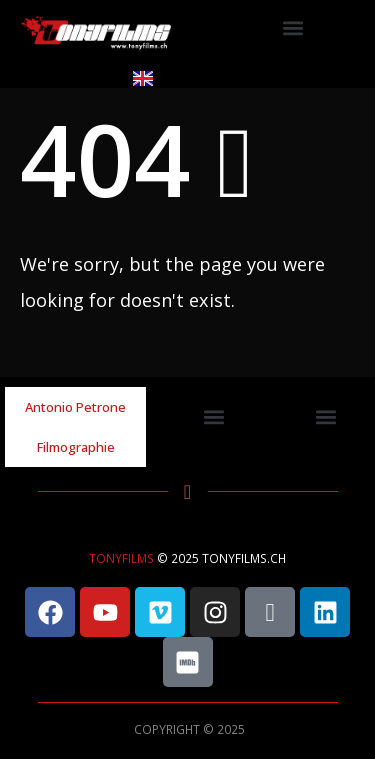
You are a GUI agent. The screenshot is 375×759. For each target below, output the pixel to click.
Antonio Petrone (75, 407)
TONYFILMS (121, 558)
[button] (293, 28)
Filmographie (76, 447)
